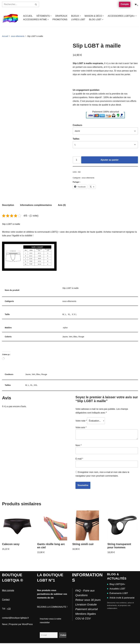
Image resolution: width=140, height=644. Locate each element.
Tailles (76, 139)
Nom (78, 446)
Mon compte (8, 591)
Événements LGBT (118, 594)
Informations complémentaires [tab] (36, 205)
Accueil (5, 36)
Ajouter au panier (110, 160)
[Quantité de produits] (77, 160)
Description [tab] (8, 205)
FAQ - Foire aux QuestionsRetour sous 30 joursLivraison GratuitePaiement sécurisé (88, 601)
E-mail (79, 459)
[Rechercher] (17, 4)
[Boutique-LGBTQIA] (10, 18)
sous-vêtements (18, 36)
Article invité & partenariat (121, 599)
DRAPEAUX (61, 16)
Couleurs (77, 125)
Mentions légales (86, 615)
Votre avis (81, 428)
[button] (51, 16)
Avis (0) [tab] (62, 205)
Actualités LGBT (116, 590)
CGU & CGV (83, 619)
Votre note (81, 421)
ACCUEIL (28, 16)
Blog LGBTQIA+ (116, 585)
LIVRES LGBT (78, 19)
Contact (6, 600)
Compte (125, 4)
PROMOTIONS (60, 19)
